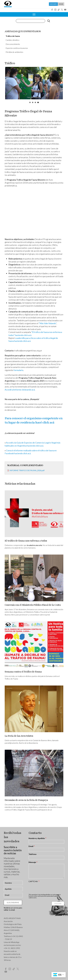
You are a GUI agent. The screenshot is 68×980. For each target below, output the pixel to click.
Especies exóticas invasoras (17, 48)
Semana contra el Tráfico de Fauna (23, 672)
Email (31, 846)
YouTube (65, 10)
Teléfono (33, 854)
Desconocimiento (13, 44)
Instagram (55, 10)
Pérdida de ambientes (14, 52)
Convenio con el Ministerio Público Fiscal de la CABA (33, 605)
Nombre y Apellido (37, 838)
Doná (61, 4)
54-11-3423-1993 (12, 948)
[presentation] (46, 888)
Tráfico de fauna (13, 36)
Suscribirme (13, 902)
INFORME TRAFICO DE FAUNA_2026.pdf (27, 470)
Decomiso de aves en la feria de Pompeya (26, 800)
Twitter (62, 10)
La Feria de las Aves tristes (19, 736)
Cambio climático (12, 40)
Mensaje (32, 862)
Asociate (53, 4)
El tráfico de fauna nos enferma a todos (26, 541)
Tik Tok (59, 10)
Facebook (52, 10)
